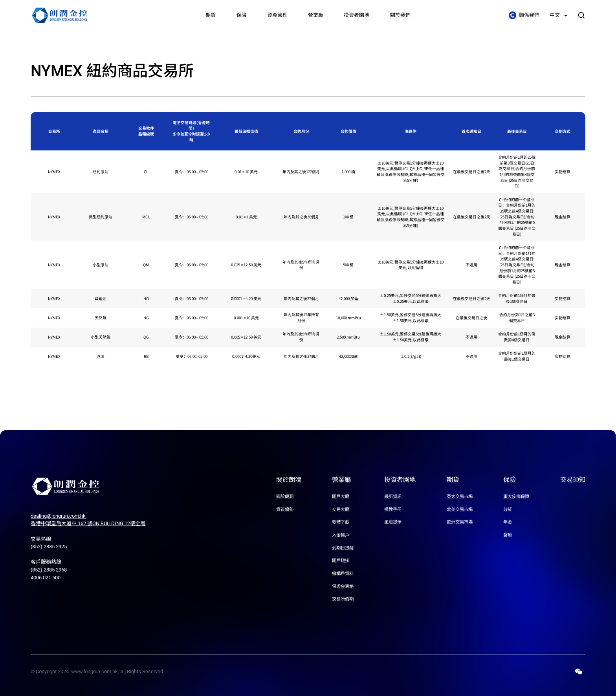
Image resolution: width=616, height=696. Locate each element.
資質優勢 (285, 509)
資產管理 (277, 15)
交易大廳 (341, 509)
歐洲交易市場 (460, 522)
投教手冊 (393, 509)
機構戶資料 (343, 573)
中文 (558, 15)
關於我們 (400, 15)
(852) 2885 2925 (49, 547)
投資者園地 (357, 15)
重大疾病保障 (516, 496)
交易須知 (573, 480)
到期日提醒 (343, 548)
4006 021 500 (46, 578)
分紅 (508, 509)
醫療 (508, 535)
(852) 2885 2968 (49, 570)
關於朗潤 (289, 480)
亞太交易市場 (460, 496)
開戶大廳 (341, 496)
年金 (508, 522)
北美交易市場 (460, 509)
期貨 (211, 15)
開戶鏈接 (341, 560)
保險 (242, 15)
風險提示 (393, 522)
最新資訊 (393, 496)
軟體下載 (341, 522)
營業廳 (316, 15)
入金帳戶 (341, 535)
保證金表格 (343, 586)
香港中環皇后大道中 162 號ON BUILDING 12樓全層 (88, 523)
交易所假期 (343, 599)
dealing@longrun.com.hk (58, 516)
